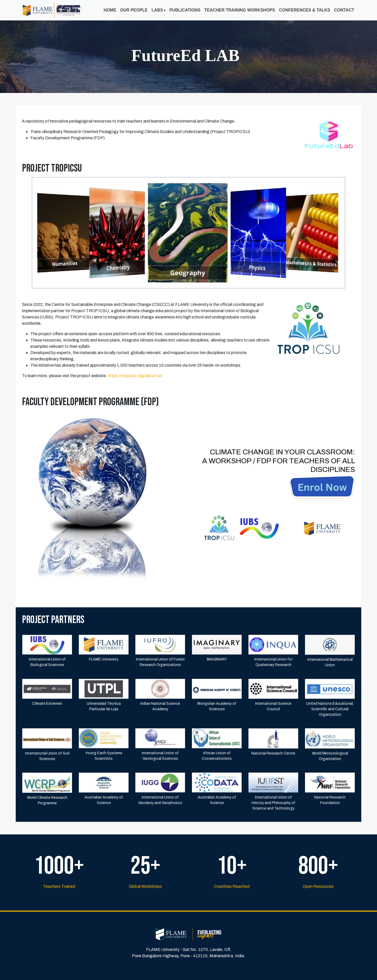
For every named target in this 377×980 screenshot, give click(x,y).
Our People (134, 10)
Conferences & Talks (305, 10)
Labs (157, 10)
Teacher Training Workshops (240, 10)
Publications (185, 10)
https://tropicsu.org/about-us (135, 376)
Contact (344, 10)
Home (110, 10)
